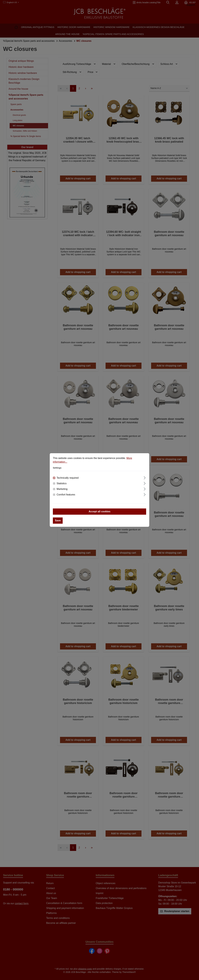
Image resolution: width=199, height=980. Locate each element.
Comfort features (66, 495)
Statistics (62, 483)
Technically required (68, 478)
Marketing (62, 489)
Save (58, 520)
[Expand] (145, 477)
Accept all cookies (99, 511)
